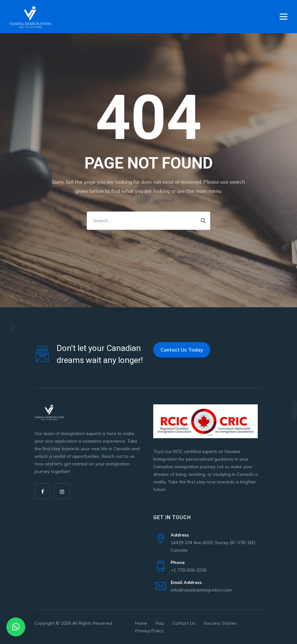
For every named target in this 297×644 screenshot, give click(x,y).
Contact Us (184, 623)
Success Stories (220, 623)
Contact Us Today (182, 350)
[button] (16, 627)
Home (141, 623)
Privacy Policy (149, 631)
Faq (160, 623)
